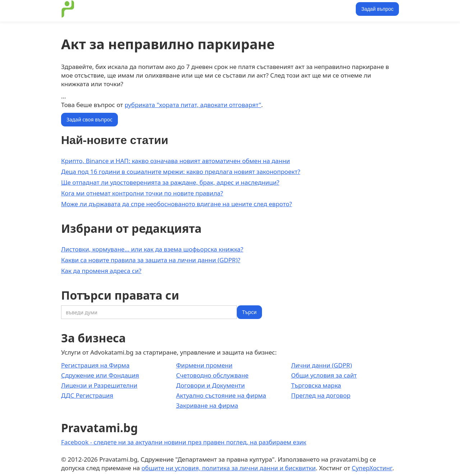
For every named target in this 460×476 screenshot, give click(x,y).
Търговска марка (316, 385)
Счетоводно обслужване (212, 375)
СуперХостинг (372, 468)
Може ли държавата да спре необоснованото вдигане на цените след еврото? (176, 204)
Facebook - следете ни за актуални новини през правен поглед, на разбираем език (184, 442)
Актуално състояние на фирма (221, 395)
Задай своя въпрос (89, 119)
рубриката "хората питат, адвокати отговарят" (193, 105)
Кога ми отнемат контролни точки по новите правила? (142, 193)
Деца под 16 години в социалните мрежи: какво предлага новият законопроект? (181, 172)
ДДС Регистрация (87, 395)
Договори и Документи (210, 385)
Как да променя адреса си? (101, 271)
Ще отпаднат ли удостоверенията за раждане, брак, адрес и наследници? (170, 182)
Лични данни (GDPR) (321, 365)
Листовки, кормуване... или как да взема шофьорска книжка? (152, 249)
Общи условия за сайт (324, 375)
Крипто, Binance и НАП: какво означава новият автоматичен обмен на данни (176, 161)
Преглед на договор (321, 395)
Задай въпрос (377, 9)
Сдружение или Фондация (100, 375)
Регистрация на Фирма (95, 365)
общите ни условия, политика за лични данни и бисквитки (229, 468)
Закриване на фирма (207, 405)
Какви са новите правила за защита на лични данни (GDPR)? (151, 260)
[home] (68, 9)
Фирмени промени (204, 365)
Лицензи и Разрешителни (99, 385)
